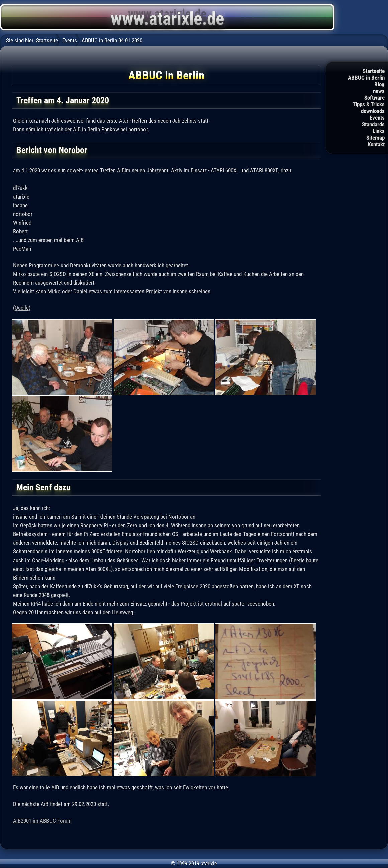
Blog (379, 84)
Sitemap (375, 138)
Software (374, 98)
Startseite (374, 71)
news (379, 91)
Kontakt (376, 144)
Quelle (22, 308)
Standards (373, 124)
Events (377, 118)
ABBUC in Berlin (366, 78)
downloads (373, 111)
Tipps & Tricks (369, 104)
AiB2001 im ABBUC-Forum (42, 821)
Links (379, 131)
